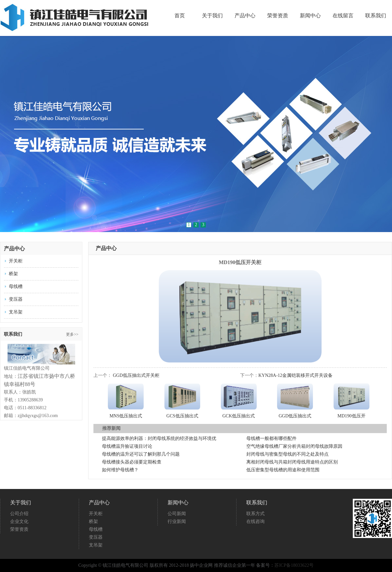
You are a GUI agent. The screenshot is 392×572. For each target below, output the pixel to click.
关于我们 (212, 16)
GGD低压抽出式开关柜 (136, 375)
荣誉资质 (278, 16)
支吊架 (16, 312)
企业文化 (19, 522)
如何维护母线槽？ (120, 470)
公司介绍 (19, 514)
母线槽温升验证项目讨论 (127, 446)
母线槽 (16, 286)
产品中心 (245, 16)
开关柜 (16, 261)
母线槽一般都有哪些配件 (271, 438)
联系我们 (376, 16)
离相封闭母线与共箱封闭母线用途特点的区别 (292, 462)
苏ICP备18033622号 (294, 565)
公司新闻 (177, 514)
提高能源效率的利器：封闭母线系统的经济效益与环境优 (159, 438)
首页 (180, 16)
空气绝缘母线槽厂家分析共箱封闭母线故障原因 (294, 446)
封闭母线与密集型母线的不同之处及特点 (287, 454)
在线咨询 (255, 522)
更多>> (72, 334)
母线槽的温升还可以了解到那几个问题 (141, 454)
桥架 (13, 274)
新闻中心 (310, 16)
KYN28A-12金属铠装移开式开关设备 (295, 375)
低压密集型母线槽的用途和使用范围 (283, 470)
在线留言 (343, 16)
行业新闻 (177, 522)
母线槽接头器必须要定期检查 (132, 462)
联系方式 (255, 514)
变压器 (16, 299)
